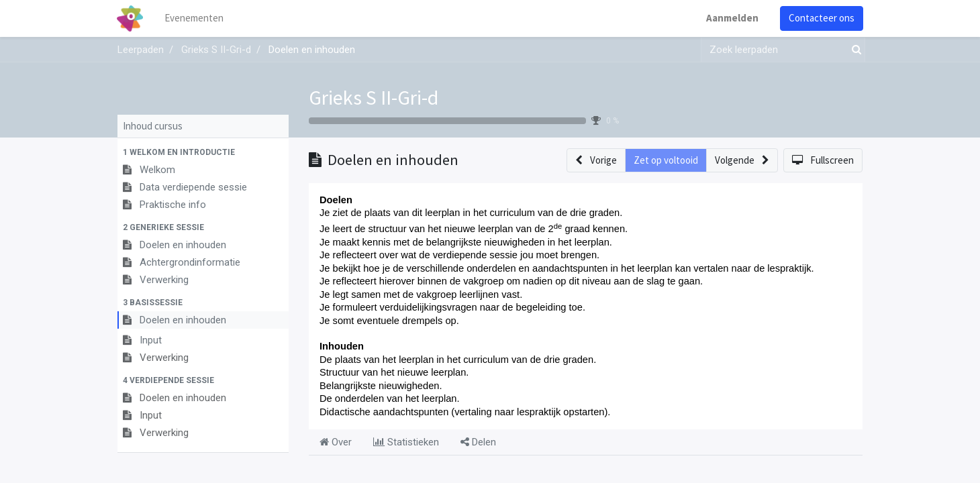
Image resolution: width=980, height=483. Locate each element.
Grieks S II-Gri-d (374, 97)
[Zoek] (854, 50)
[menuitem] (195, 18)
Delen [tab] (478, 442)
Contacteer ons (821, 18)
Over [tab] (336, 442)
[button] (203, 152)
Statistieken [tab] (406, 442)
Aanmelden (732, 18)
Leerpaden (141, 50)
